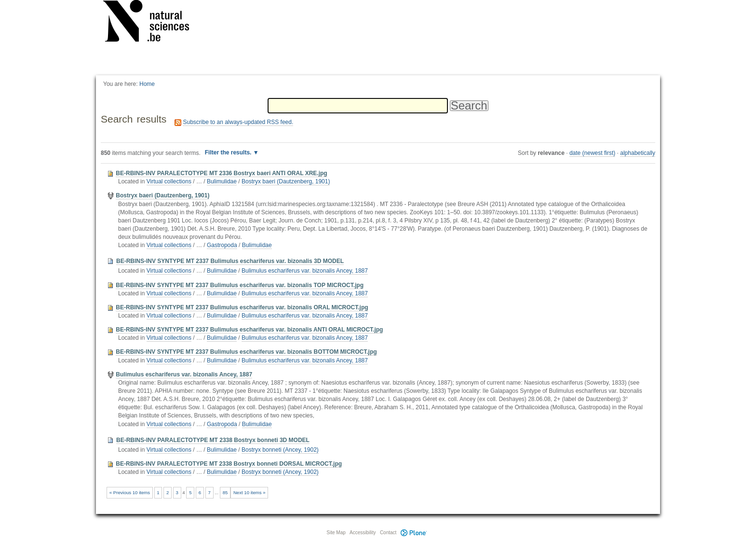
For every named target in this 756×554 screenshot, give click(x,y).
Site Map (336, 533)
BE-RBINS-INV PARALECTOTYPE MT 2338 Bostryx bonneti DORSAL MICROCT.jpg (229, 464)
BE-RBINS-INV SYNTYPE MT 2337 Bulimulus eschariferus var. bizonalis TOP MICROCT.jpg (240, 285)
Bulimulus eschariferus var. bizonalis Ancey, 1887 (305, 271)
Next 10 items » (250, 492)
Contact (388, 533)
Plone (414, 533)
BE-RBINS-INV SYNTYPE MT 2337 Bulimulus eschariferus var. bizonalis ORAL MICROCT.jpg (242, 307)
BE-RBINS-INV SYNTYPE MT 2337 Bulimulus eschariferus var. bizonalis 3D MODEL (230, 261)
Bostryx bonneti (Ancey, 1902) (280, 450)
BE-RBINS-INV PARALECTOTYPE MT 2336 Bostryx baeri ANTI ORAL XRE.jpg (221, 173)
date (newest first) (592, 153)
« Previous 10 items (130, 492)
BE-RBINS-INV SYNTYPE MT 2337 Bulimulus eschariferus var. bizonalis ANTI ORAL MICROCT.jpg (249, 330)
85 (225, 492)
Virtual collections (169, 181)
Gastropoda (222, 245)
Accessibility (363, 533)
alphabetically (638, 153)
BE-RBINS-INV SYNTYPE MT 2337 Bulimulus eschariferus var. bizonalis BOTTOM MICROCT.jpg (246, 352)
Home (147, 84)
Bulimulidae (222, 181)
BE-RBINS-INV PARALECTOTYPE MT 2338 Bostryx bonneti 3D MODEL (213, 440)
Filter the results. (229, 152)
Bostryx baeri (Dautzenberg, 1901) (286, 181)
